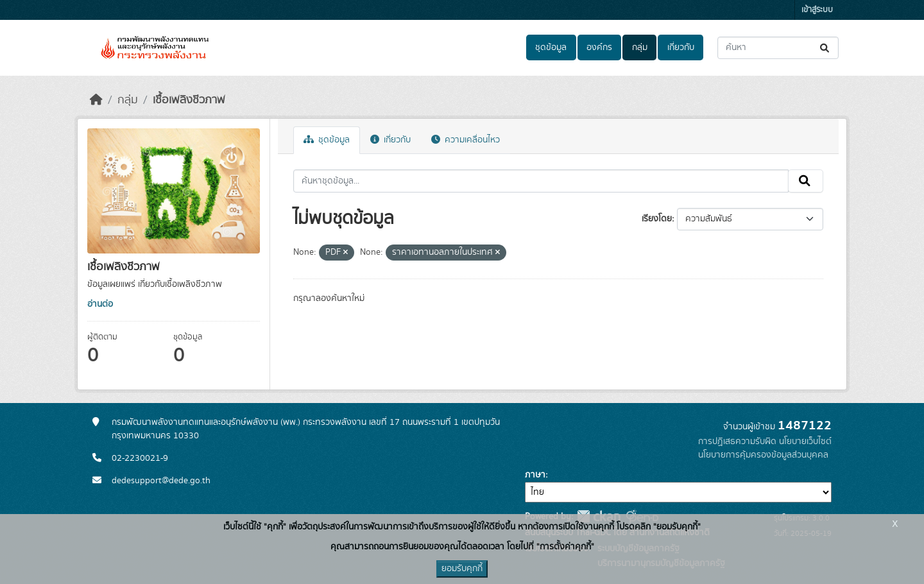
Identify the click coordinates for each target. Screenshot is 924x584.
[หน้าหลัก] (96, 100)
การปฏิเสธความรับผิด (737, 442)
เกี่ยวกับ (681, 47)
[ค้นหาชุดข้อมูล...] (778, 48)
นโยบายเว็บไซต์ (805, 442)
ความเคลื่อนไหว (466, 140)
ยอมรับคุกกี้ (462, 569)
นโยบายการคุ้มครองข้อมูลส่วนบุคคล (763, 455)
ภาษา (535, 475)
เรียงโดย (657, 219)
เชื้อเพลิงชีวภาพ (189, 100)
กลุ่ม (640, 47)
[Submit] (826, 48)
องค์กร (599, 47)
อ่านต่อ (100, 304)
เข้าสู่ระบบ (817, 10)
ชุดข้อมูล (551, 47)
